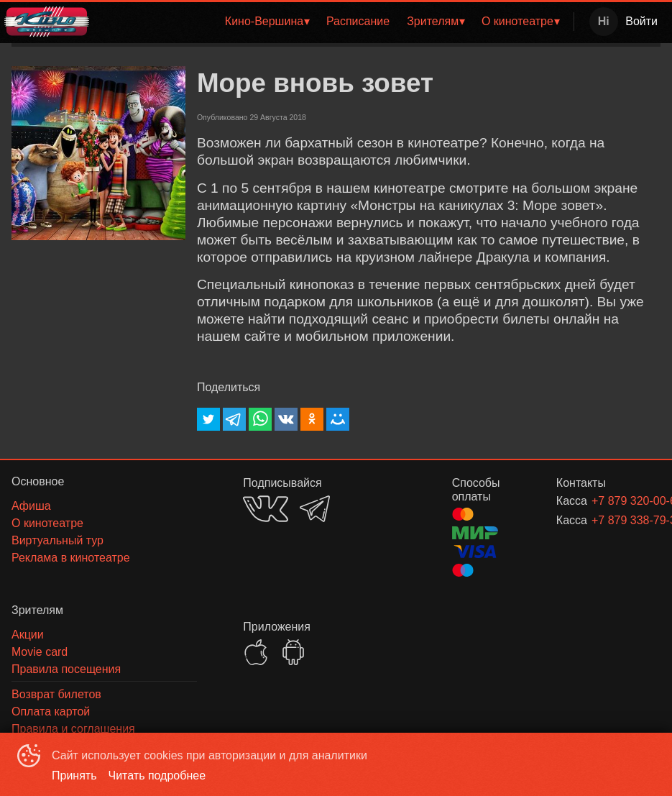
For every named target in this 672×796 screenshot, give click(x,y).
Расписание (358, 21)
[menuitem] (267, 22)
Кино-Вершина (264, 21)
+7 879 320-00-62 (609, 501)
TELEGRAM (315, 509)
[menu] (334, 22)
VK (266, 509)
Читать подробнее (157, 776)
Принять (74, 776)
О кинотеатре (517, 21)
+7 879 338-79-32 (609, 520)
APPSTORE (256, 652)
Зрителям (433, 21)
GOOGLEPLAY (293, 652)
